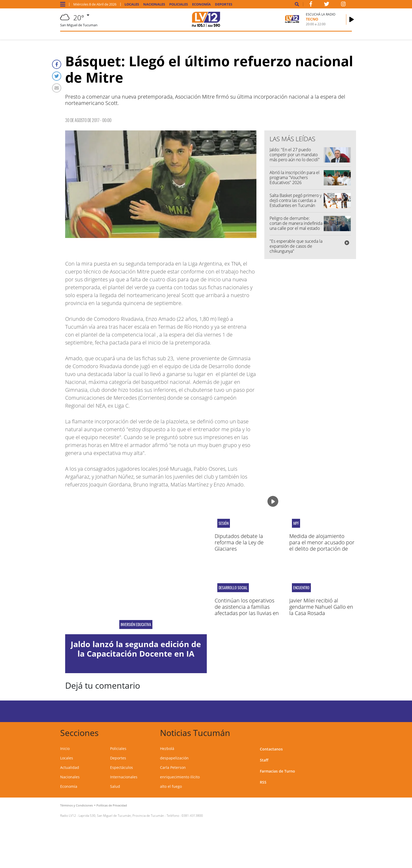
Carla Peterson (173, 767)
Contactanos (271, 749)
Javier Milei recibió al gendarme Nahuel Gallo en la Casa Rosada (321, 607)
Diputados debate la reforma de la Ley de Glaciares (239, 542)
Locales (132, 4)
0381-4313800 (192, 816)
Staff (264, 760)
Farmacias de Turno (277, 771)
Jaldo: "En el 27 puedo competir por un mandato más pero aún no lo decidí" (295, 155)
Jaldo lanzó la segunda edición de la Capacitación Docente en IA (136, 649)
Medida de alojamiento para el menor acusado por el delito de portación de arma (322, 545)
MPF (296, 523)
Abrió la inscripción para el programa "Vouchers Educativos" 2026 (295, 177)
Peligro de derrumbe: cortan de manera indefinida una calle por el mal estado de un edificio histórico (296, 226)
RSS (263, 782)
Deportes (224, 4)
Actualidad (70, 767)
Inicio (65, 748)
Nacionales (154, 4)
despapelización (174, 758)
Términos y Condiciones (76, 805)
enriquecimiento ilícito (180, 777)
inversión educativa (136, 625)
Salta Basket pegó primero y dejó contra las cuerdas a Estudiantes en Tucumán (296, 200)
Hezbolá (167, 748)
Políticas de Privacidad (112, 805)
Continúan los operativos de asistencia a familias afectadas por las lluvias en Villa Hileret (247, 610)
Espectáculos (122, 767)
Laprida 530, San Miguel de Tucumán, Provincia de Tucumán (121, 816)
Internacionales (124, 777)
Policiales (179, 4)
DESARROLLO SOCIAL (233, 588)
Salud (115, 786)
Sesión (224, 523)
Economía (201, 4)
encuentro (301, 588)
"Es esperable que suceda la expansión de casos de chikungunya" (296, 246)
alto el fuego (171, 786)
